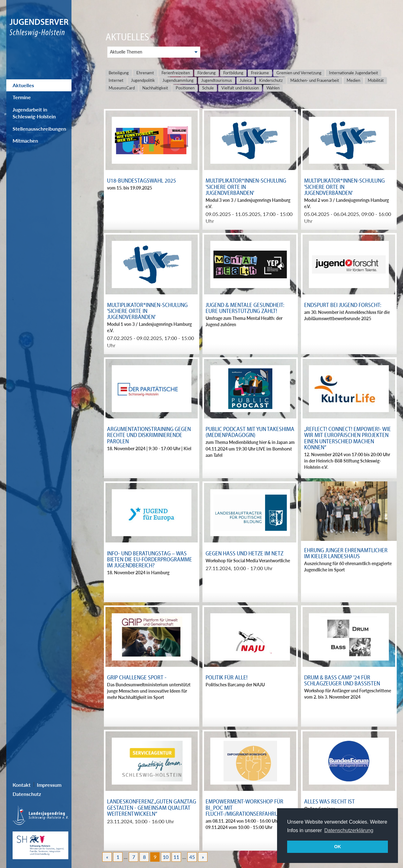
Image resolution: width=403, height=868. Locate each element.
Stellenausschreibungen (39, 129)
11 (176, 857)
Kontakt (22, 785)
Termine (22, 97)
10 (166, 857)
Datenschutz (27, 794)
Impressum (49, 785)
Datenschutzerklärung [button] (349, 830)
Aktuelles (23, 85)
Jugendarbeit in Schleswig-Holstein (34, 113)
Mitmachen (25, 141)
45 (192, 857)
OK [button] (338, 847)
